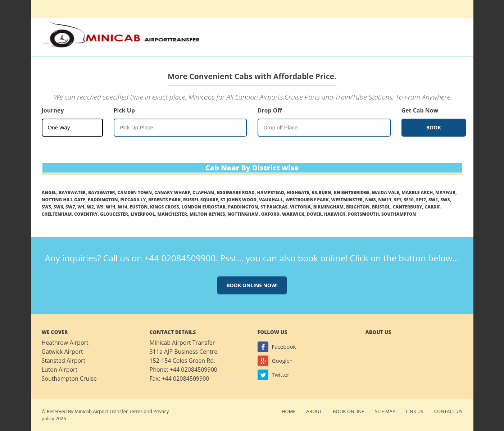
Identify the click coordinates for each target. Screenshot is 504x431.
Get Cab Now (420, 110)
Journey (53, 110)
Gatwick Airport (62, 352)
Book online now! (252, 285)
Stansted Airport (64, 361)
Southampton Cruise (69, 379)
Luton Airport (60, 370)
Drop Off (270, 110)
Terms (136, 411)
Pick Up (124, 110)
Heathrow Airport (65, 343)
